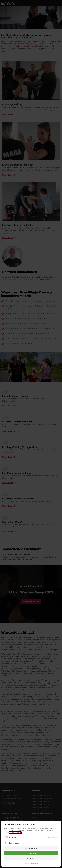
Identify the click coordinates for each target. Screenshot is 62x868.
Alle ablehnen (31, 858)
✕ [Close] (59, 823)
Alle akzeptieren (31, 853)
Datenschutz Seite (15, 833)
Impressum (27, 863)
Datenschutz (35, 863)
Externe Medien (15, 843)
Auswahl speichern (31, 848)
